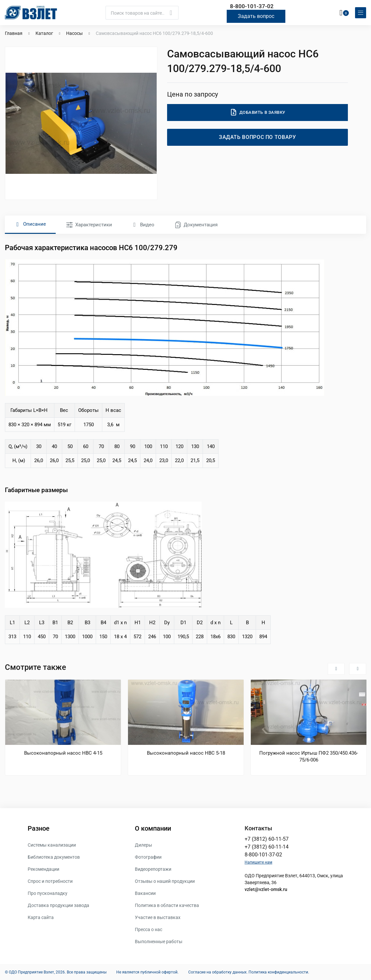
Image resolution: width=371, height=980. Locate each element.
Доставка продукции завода (58, 905)
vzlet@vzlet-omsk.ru (266, 889)
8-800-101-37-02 (252, 6)
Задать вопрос (256, 16)
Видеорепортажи (153, 869)
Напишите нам (258, 862)
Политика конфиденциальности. (279, 972)
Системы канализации (52, 845)
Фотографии (148, 857)
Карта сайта (41, 917)
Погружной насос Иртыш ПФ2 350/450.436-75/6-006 (309, 756)
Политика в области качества (167, 905)
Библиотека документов (54, 857)
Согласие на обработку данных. (218, 972)
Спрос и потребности (50, 881)
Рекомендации (43, 869)
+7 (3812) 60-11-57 (267, 839)
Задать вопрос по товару (257, 137)
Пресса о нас (149, 929)
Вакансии (145, 893)
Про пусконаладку (48, 893)
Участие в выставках (158, 917)
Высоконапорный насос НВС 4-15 (63, 753)
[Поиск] (142, 12)
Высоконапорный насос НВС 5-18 (186, 753)
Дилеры (143, 845)
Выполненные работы (159, 941)
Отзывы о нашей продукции (165, 881)
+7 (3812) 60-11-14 (267, 846)
